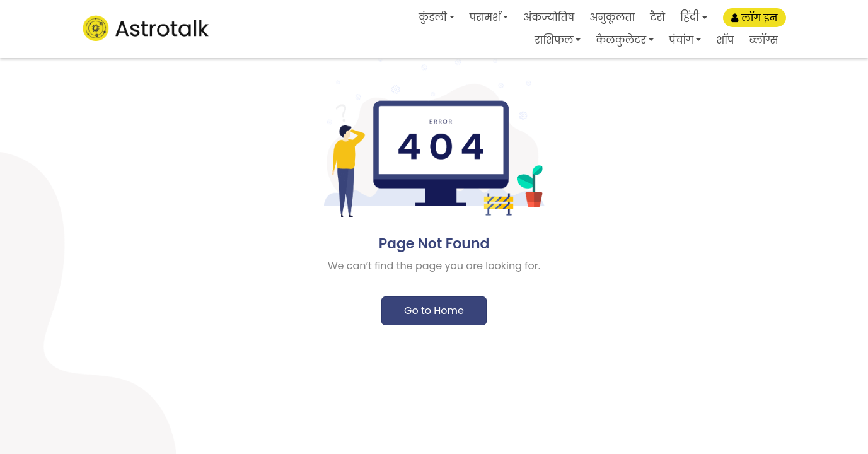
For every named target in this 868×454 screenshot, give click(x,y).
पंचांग (681, 40)
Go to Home (434, 311)
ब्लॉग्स (763, 40)
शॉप (725, 40)
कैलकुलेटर (621, 40)
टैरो (657, 17)
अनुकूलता (612, 17)
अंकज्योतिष (549, 17)
